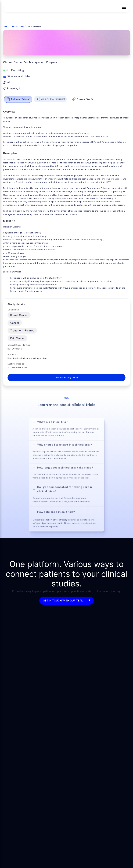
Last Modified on (16, 364)
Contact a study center (67, 377)
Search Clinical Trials (14, 26)
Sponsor (12, 354)
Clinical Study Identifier (19, 345)
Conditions (13, 310)
